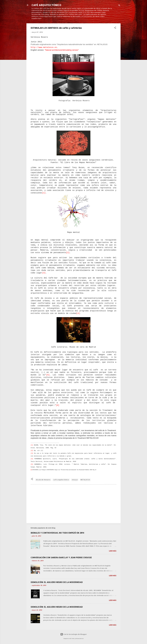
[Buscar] (119, 6)
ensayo (75, 480)
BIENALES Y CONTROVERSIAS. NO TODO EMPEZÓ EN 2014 (57, 533)
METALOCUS (85, 480)
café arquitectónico (61, 480)
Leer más (113, 551)
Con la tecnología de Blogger (74, 634)
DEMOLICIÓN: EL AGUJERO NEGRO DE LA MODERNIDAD (57, 582)
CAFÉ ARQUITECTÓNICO (46, 5)
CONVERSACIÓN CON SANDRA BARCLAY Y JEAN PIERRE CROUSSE (61, 557)
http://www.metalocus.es (44, 47)
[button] (115, 28)
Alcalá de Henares (43, 480)
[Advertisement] (73, 503)
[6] (58, 405)
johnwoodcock (79, 639)
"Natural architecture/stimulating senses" (62, 50)
